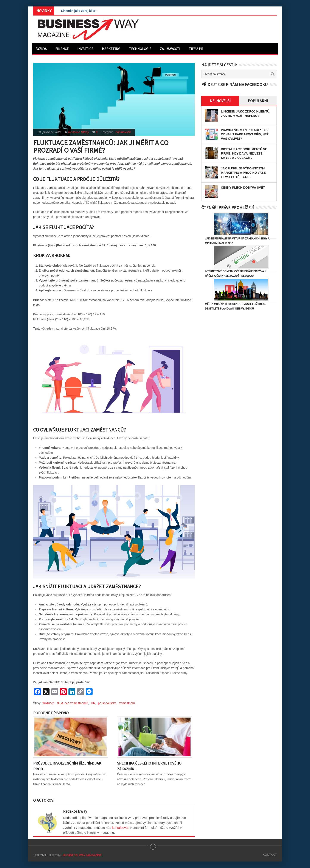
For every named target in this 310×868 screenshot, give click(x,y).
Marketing (111, 49)
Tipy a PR (196, 49)
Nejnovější (220, 101)
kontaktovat (120, 828)
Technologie (140, 49)
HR (93, 703)
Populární (258, 101)
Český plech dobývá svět (243, 188)
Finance (62, 49)
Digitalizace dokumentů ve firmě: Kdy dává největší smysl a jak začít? (244, 153)
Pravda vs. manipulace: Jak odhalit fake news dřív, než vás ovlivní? (245, 134)
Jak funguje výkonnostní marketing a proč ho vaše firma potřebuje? (243, 173)
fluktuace (49, 703)
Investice (85, 49)
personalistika (107, 703)
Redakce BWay (79, 132)
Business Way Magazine (82, 855)
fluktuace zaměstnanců (73, 703)
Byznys (41, 49)
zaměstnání (127, 703)
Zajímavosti (170, 49)
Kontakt (270, 855)
